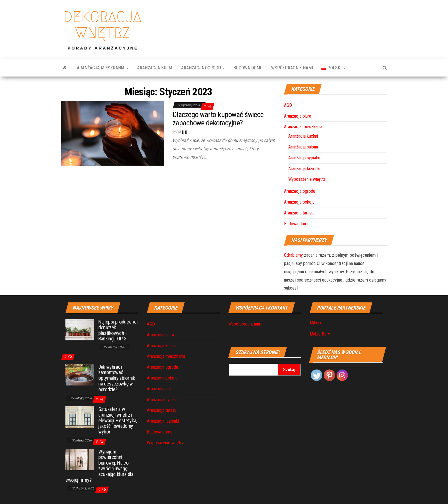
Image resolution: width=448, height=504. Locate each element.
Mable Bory (320, 334)
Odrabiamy (293, 255)
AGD (288, 105)
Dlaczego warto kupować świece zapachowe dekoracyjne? (218, 119)
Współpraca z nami (292, 68)
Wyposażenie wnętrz (307, 179)
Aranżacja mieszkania (103, 68)
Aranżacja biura (155, 68)
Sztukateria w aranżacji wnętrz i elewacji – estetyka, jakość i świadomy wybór (118, 420)
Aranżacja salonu (303, 147)
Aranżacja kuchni (303, 136)
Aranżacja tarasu (299, 213)
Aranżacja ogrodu (203, 68)
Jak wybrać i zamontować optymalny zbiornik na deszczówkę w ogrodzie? (117, 378)
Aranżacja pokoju (299, 202)
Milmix (315, 323)
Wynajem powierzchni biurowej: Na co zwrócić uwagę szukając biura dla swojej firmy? (99, 466)
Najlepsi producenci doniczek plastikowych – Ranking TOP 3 (118, 330)
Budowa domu (248, 68)
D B (185, 132)
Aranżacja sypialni (304, 158)
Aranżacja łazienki (304, 169)
